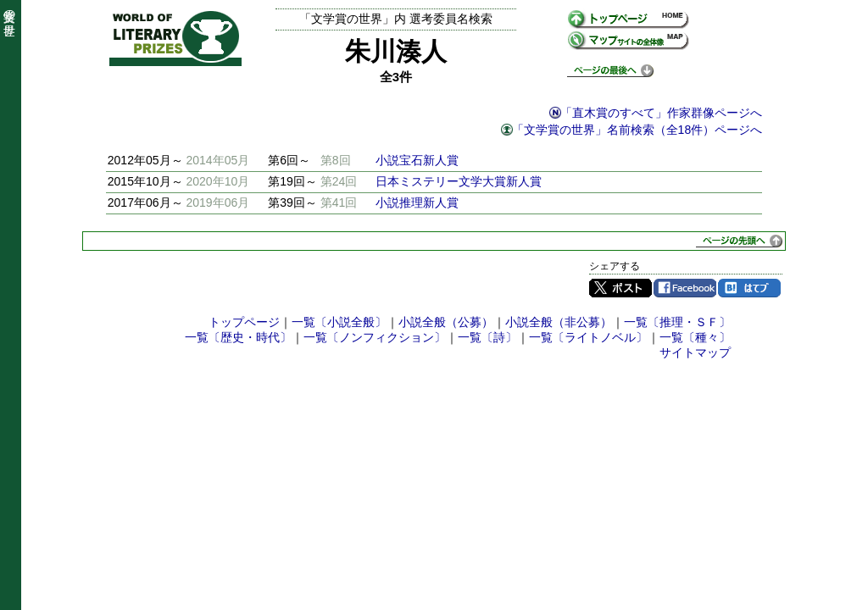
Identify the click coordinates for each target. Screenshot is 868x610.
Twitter (620, 288)
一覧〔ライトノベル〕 (588, 337)
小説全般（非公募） (559, 322)
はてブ (749, 288)
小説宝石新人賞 (417, 160)
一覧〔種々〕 (695, 337)
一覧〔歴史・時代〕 (238, 337)
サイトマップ (695, 352)
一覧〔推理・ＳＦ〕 (677, 322)
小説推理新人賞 (417, 202)
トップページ (244, 322)
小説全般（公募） (446, 322)
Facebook (685, 288)
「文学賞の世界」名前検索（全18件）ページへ (637, 130)
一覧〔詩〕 (487, 337)
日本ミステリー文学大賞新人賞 (459, 181)
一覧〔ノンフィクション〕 (375, 337)
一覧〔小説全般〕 (339, 322)
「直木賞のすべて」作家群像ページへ (661, 113)
